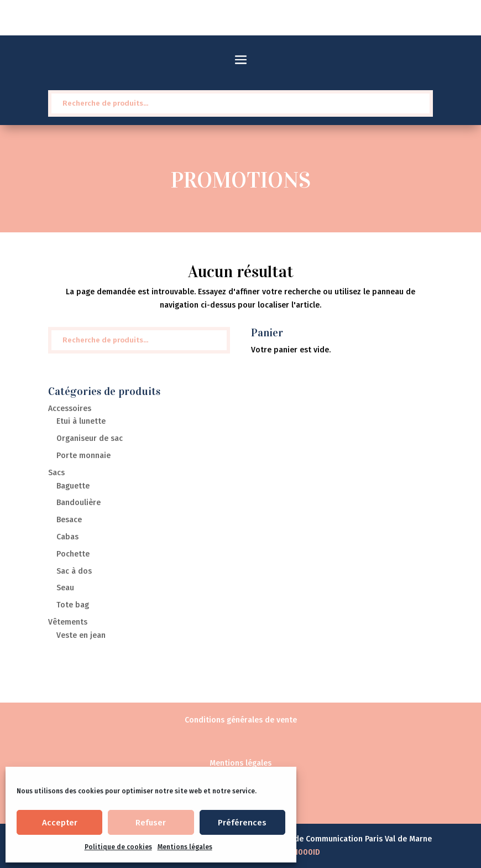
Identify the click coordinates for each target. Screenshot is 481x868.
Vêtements (68, 622)
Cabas (67, 537)
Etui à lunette (81, 421)
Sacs (56, 473)
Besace (69, 520)
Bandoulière (79, 503)
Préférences (242, 823)
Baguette (73, 486)
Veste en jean (81, 635)
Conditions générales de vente (241, 720)
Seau (65, 588)
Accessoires (70, 409)
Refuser (151, 823)
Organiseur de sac (90, 438)
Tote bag (73, 605)
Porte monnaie (83, 456)
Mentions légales (185, 847)
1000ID (307, 852)
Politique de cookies (118, 847)
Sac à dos (74, 571)
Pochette (73, 554)
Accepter (60, 823)
